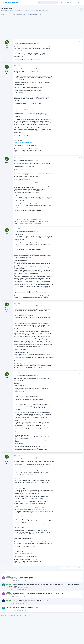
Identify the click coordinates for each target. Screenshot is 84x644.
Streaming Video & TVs (66, 156)
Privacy (46, 642)
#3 (54, 158)
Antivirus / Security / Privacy (67, 129)
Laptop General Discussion (28, 579)
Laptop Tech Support (25, 604)
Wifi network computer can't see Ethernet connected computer (30, 602)
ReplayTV (42, 10)
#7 (54, 456)
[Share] (52, 41)
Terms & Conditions (58, 642)
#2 (54, 66)
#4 (54, 229)
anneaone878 (10, 579)
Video (48, 10)
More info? (40, 44)
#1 (54, 41)
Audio (62, 112)
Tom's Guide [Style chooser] (71, 635)
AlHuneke (14, 580)
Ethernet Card (21, 10)
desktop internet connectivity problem (23, 577)
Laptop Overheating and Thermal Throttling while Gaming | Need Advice (71, 95)
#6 (54, 373)
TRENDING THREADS (63, 89)
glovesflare (10, 588)
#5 (54, 303)
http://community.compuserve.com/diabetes (31, 223)
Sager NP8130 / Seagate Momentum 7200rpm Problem (23, 609)
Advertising (24, 642)
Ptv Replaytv (35, 10)
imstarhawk (10, 596)
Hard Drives (28, 10)
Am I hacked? (67, 125)
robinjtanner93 (11, 611)
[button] (3, 3)
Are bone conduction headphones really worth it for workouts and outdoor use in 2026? (71, 106)
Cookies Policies (36, 642)
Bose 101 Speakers (68, 142)
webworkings (15, 605)
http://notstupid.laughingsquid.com (24, 142)
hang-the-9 (14, 589)
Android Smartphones (26, 588)
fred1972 (9, 604)
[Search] (40, 3)
